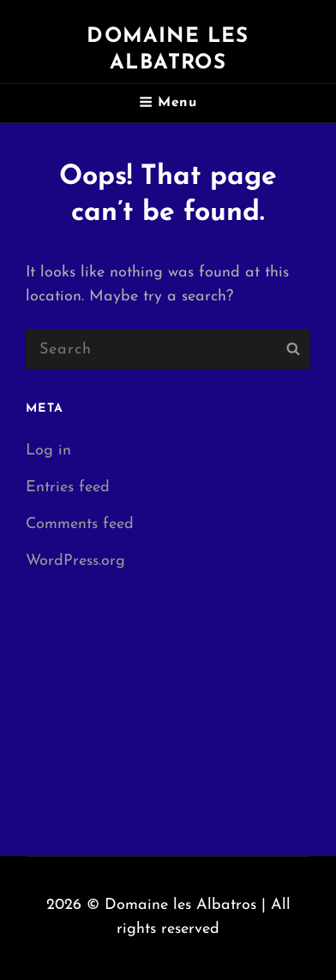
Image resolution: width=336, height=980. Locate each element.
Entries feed (68, 487)
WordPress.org (75, 561)
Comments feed (80, 524)
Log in (48, 451)
